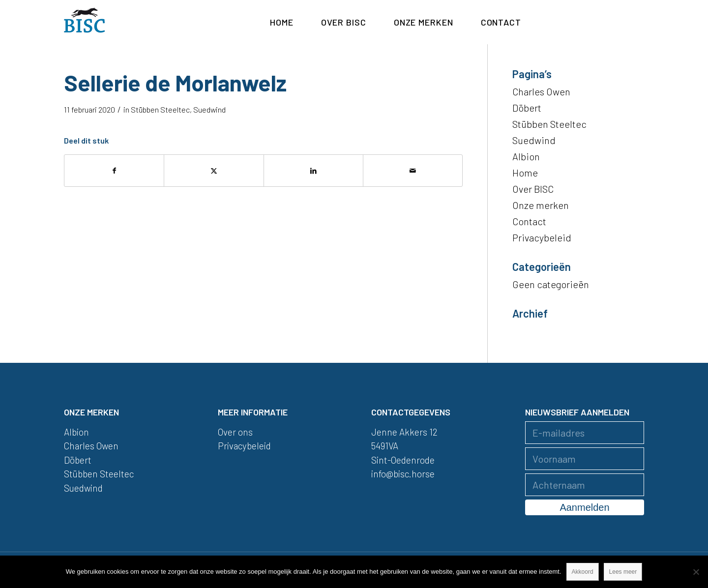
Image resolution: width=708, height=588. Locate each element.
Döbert (527, 108)
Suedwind (209, 109)
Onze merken (541, 205)
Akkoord (583, 572)
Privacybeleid (542, 237)
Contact (529, 221)
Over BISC (533, 189)
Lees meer (623, 572)
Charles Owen (541, 91)
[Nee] (696, 572)
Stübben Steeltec (160, 109)
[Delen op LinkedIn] (313, 171)
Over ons (235, 432)
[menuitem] (282, 22)
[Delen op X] (214, 171)
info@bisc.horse (403, 474)
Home (525, 173)
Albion (526, 156)
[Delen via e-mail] (413, 171)
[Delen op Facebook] (114, 171)
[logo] (85, 22)
